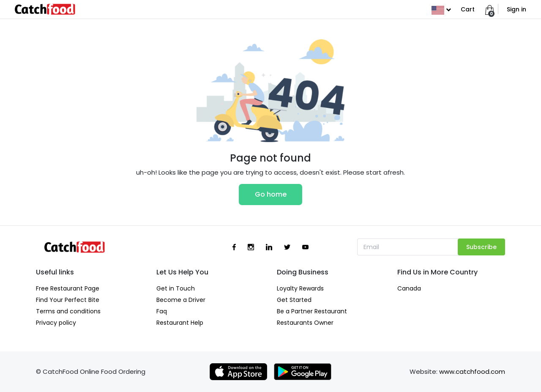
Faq (162, 311)
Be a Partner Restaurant (312, 311)
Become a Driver (181, 300)
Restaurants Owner (305, 323)
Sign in (516, 9)
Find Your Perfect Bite (68, 300)
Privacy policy (56, 323)
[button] (441, 9)
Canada (409, 288)
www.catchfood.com (472, 371)
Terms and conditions (68, 311)
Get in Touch (176, 288)
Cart (468, 9)
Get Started (294, 300)
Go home (271, 194)
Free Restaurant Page (68, 288)
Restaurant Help (180, 323)
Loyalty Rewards (300, 288)
